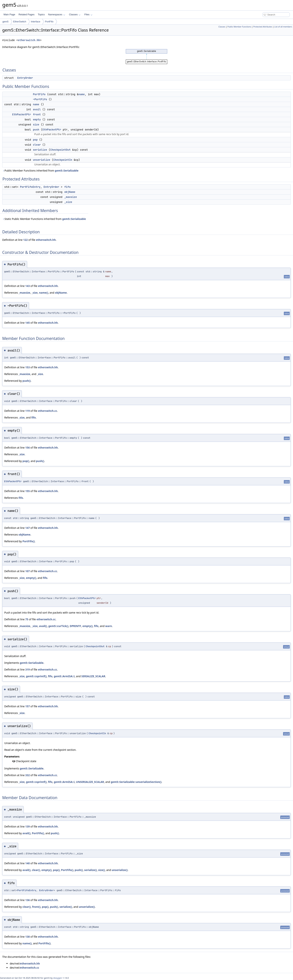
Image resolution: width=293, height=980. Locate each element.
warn (109, 626)
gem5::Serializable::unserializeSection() (136, 782)
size (36, 125)
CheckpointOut (60, 150)
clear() (36, 870)
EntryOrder (25, 78)
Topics (41, 14)
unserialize (41, 160)
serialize (40, 150)
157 (27, 706)
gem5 (6, 22)
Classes (75, 14)
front (37, 114)
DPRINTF (75, 626)
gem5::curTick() (58, 626)
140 (27, 863)
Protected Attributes (263, 27)
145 (27, 323)
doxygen (58, 978)
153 (27, 367)
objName (70, 192)
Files (88, 14)
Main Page (9, 14)
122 (25, 240)
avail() (43, 626)
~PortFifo (40, 99)
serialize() (91, 870)
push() (27, 381)
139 (27, 826)
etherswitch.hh (29, 40)
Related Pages (26, 14)
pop (35, 140)
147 (27, 528)
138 (27, 937)
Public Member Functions (239, 27)
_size (68, 202)
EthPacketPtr (22, 114)
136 (27, 900)
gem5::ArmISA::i (64, 676)
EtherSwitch (20, 22)
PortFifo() (28, 541)
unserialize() (120, 870)
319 (27, 669)
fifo (67, 187)
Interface (36, 22)
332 (27, 775)
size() (101, 870)
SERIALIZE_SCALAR (93, 676)
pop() (26, 461)
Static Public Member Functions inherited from (44, 219)
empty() (31, 578)
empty (37, 119)
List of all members (283, 27)
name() (44, 293)
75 (27, 619)
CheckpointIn (63, 160)
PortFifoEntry (30, 187)
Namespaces (57, 14)
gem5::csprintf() (36, 676)
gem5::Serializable (67, 171)
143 (27, 286)
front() (36, 907)
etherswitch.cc (47, 411)
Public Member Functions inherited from (40, 171)
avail (37, 109)
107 (27, 571)
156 (27, 448)
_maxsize (71, 197)
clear (37, 145)
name (82, 94)
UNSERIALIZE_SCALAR (90, 782)
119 (27, 411)
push (36, 130)
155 (27, 491)
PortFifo (49, 22)
